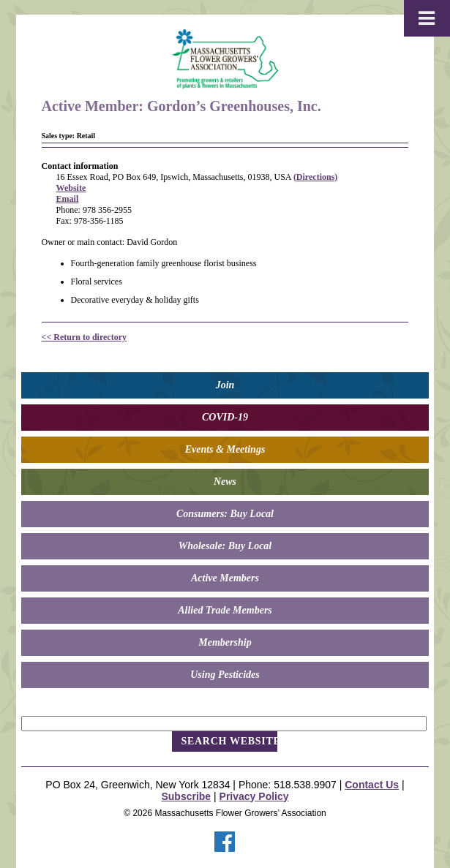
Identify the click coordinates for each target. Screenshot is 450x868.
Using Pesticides (225, 675)
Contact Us (372, 785)
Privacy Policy (254, 796)
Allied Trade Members (225, 610)
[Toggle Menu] (427, 18)
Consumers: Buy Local (225, 514)
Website (71, 188)
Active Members (225, 578)
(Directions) (315, 177)
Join (225, 385)
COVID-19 (225, 417)
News (225, 482)
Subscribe (186, 796)
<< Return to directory (84, 337)
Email (68, 199)
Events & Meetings (225, 449)
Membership (225, 642)
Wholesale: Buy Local (225, 546)
